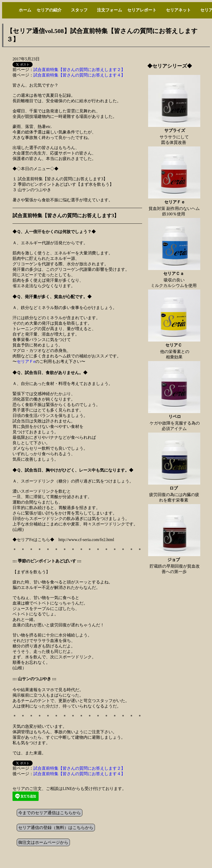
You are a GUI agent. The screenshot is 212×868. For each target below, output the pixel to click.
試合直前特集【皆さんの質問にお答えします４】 (79, 75)
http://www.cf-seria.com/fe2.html (86, 540)
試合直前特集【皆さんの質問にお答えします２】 (79, 70)
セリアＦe (26, 361)
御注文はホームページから (43, 842)
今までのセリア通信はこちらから (50, 813)
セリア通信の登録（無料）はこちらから (56, 828)
